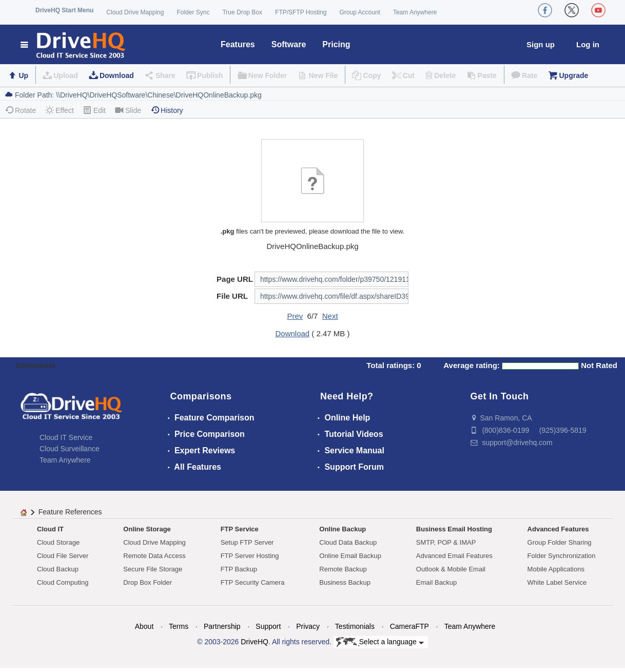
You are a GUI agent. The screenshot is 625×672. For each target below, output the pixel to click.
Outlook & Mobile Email (451, 569)
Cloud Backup (58, 569)
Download (117, 75)
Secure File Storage (153, 569)
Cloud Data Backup (348, 542)
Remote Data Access (154, 556)
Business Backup (345, 582)
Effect (60, 110)
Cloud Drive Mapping (135, 12)
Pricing (336, 44)
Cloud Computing (63, 582)
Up (23, 75)
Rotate (20, 110)
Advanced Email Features (454, 556)
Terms (179, 626)
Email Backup (436, 582)
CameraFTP (409, 626)
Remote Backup (343, 569)
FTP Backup (239, 569)
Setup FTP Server (247, 542)
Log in (588, 44)
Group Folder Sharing (560, 542)
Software (289, 44)
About (144, 626)
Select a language (380, 642)
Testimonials (355, 626)
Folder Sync (193, 12)
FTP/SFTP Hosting (301, 12)
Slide (128, 110)
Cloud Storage (58, 542)
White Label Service (557, 582)
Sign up (541, 44)
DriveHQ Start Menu (64, 10)
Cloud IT (50, 529)
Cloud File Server (63, 556)
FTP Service (240, 529)
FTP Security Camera (253, 582)
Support (268, 626)
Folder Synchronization (562, 556)
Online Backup (343, 529)
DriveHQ (255, 642)
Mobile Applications (556, 569)
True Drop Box (242, 12)
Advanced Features (558, 529)
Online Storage (147, 529)
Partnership (222, 626)
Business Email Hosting (454, 529)
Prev (295, 316)
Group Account (360, 12)
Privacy (308, 626)
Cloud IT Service (66, 437)
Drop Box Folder (148, 582)
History (167, 110)
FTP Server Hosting (250, 556)
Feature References (70, 512)
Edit (94, 110)
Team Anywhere (415, 12)
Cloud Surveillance (70, 449)
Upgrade (573, 75)
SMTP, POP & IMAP (446, 542)
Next (330, 316)
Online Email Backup (350, 556)
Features (238, 44)
